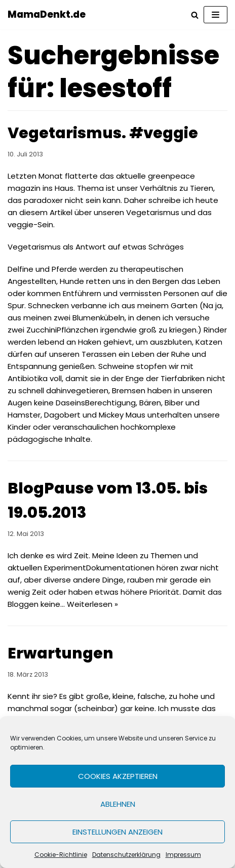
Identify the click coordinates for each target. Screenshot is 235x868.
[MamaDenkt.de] (47, 15)
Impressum (183, 855)
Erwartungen (61, 653)
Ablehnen (118, 804)
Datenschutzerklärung (126, 855)
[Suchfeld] (195, 15)
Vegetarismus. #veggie (103, 133)
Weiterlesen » (92, 604)
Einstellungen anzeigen (117, 832)
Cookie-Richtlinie (61, 855)
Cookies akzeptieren (118, 776)
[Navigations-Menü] (216, 15)
